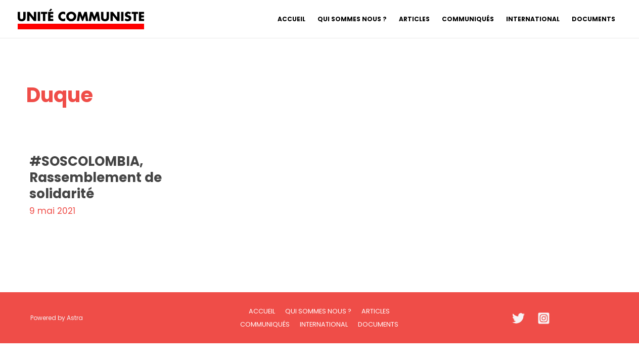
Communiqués (265, 324)
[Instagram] (544, 318)
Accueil (262, 311)
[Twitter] (518, 318)
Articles (376, 311)
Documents (378, 324)
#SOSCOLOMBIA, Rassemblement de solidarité (96, 177)
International (324, 324)
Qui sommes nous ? (318, 311)
